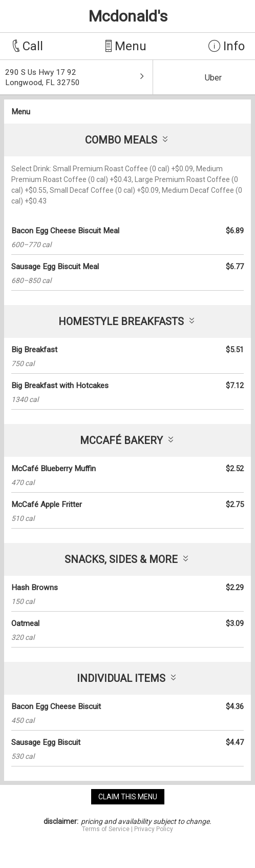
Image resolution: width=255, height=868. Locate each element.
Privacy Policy (154, 829)
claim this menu (128, 797)
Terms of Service (106, 829)
